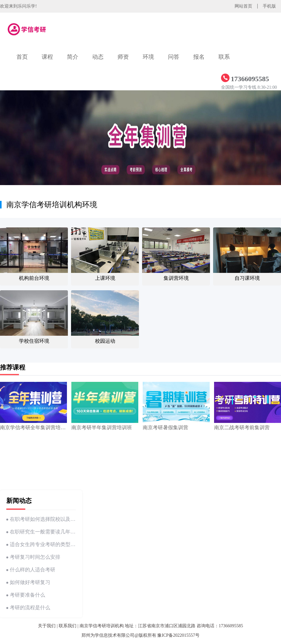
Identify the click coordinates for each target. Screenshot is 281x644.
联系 (224, 57)
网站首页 (243, 6)
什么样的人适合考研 (31, 570)
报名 (199, 57)
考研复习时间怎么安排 (33, 557)
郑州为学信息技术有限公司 (108, 635)
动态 (98, 57)
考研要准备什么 (26, 595)
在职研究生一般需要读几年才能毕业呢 (41, 532)
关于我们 (47, 626)
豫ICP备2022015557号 (178, 635)
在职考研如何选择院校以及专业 (41, 519)
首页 (22, 57)
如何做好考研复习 (28, 582)
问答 (174, 57)
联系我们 (68, 626)
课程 (47, 57)
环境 (148, 57)
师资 (123, 57)
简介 (73, 57)
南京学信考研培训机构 (102, 626)
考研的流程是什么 (28, 608)
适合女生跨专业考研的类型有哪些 (41, 544)
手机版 (269, 6)
